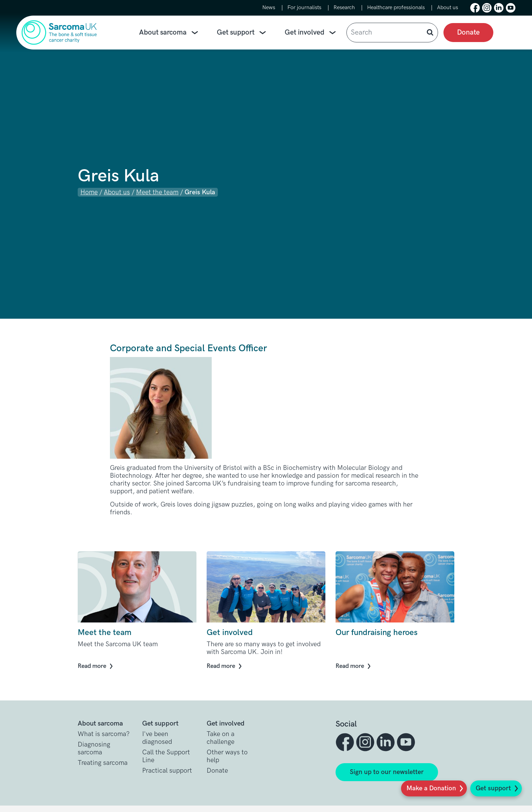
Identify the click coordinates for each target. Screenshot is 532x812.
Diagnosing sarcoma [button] (94, 749)
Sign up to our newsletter (387, 772)
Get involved (311, 33)
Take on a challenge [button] (221, 738)
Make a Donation (431, 788)
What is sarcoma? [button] (104, 734)
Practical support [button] (167, 771)
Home (89, 192)
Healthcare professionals (396, 8)
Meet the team (157, 192)
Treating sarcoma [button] (103, 763)
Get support (493, 788)
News (269, 8)
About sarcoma (170, 33)
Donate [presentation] (468, 32)
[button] (475, 8)
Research (344, 8)
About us (448, 8)
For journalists (304, 8)
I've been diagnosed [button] (157, 738)
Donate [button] (217, 771)
